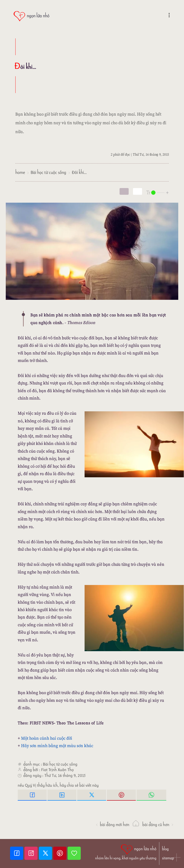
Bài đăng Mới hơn (112, 825)
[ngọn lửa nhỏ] (31, 16)
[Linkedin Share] (62, 795)
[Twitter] (46, 853)
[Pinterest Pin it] (122, 795)
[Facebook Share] (33, 795)
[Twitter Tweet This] (92, 795)
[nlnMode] (158, 192)
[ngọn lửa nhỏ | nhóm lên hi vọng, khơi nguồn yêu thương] (126, 851)
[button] (177, 858)
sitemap (168, 858)
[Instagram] (32, 853)
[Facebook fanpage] (17, 853)
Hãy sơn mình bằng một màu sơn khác (57, 746)
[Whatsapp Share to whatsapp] (151, 795)
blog (165, 849)
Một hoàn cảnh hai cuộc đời (47, 738)
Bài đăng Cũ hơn (158, 825)
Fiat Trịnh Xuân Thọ (57, 770)
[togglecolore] (138, 191)
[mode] (124, 191)
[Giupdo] (74, 853)
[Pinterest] (60, 853)
